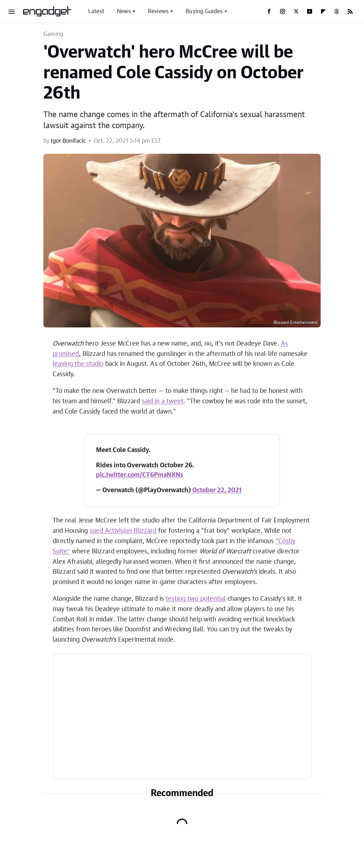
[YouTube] (310, 11)
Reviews (158, 11)
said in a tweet (163, 401)
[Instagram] (283, 11)
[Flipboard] (323, 11)
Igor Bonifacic (68, 141)
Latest (96, 11)
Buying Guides (204, 11)
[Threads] (337, 11)
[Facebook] (269, 11)
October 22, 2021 (217, 490)
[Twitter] (296, 11)
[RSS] (350, 11)
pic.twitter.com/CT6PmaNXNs (140, 475)
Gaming (53, 34)
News (124, 11)
